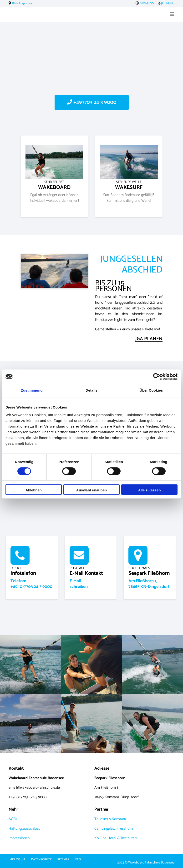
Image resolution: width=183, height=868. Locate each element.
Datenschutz (41, 860)
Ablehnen (34, 490)
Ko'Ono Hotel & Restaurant (116, 838)
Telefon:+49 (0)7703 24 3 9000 (31, 584)
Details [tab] (91, 390)
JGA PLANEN (149, 339)
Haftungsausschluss (24, 829)
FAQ (78, 860)
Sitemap (63, 860)
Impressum (17, 860)
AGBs (13, 819)
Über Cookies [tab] (151, 390)
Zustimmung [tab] (32, 390)
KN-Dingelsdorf (23, 3)
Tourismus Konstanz (110, 819)
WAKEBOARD (54, 185)
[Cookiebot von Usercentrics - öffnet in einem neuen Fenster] (157, 377)
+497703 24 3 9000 (92, 102)
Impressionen (19, 838)
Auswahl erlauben (91, 490)
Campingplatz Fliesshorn (114, 829)
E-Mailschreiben (79, 584)
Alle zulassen (150, 490)
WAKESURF (129, 185)
